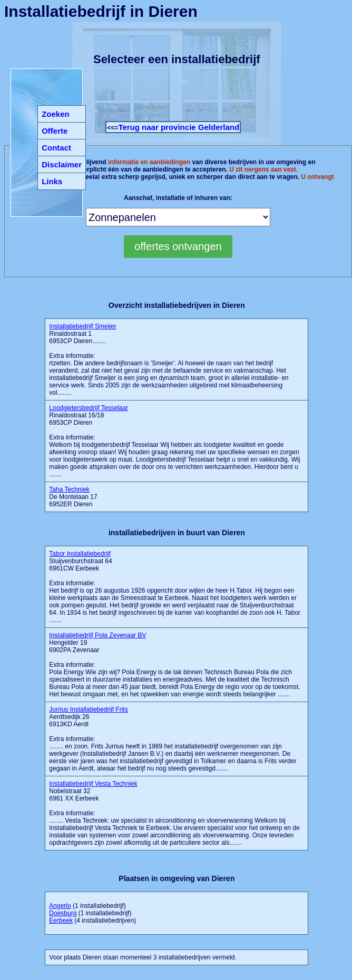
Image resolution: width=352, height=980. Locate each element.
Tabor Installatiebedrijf (80, 554)
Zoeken (56, 114)
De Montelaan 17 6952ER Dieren (73, 497)
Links (52, 181)
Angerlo (60, 906)
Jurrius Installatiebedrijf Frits (88, 709)
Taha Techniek (69, 489)
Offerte (55, 131)
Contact (56, 148)
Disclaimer (62, 164)
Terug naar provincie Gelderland (179, 127)
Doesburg (63, 913)
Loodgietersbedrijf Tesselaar (89, 408)
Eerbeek (61, 921)
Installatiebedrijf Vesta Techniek (93, 784)
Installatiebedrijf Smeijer (82, 326)
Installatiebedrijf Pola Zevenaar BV (97, 635)
